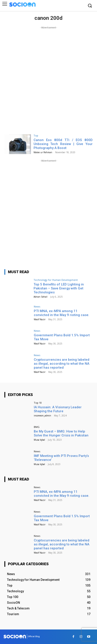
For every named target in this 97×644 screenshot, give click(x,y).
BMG (37, 427)
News (37, 306)
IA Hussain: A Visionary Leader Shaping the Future (58, 409)
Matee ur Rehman (43, 152)
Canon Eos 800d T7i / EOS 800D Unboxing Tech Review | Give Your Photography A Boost (63, 144)
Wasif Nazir (40, 319)
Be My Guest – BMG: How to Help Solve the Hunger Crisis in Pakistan (61, 433)
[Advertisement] (48, 79)
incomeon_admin (42, 416)
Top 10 (38, 403)
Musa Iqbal (39, 440)
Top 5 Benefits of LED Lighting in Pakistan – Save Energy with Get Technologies (59, 288)
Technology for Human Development (56, 280)
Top (36, 135)
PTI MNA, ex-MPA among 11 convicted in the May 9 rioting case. (62, 313)
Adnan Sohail (40, 297)
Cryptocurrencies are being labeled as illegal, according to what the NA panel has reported (62, 364)
